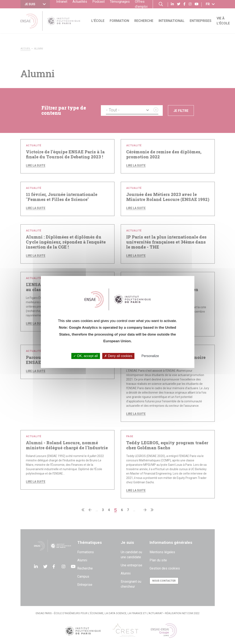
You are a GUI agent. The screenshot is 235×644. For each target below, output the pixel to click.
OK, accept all (86, 356)
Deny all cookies (118, 356)
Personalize (150, 356)
